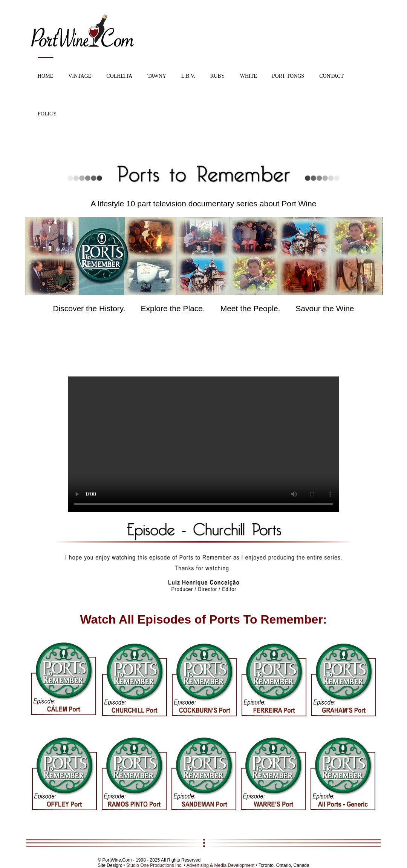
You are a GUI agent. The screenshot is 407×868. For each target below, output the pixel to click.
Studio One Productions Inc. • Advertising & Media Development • (192, 865)
